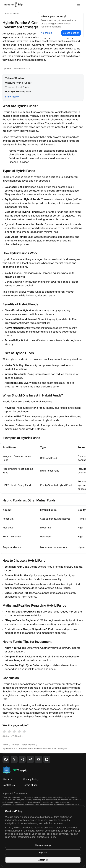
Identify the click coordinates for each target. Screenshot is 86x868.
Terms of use (30, 785)
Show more (11, 97)
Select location (71, 33)
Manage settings (43, 845)
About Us (8, 779)
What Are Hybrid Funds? (18, 83)
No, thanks (47, 33)
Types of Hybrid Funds (17, 87)
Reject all (43, 852)
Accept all (43, 860)
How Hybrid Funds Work (18, 92)
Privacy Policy (31, 779)
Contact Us (9, 785)
